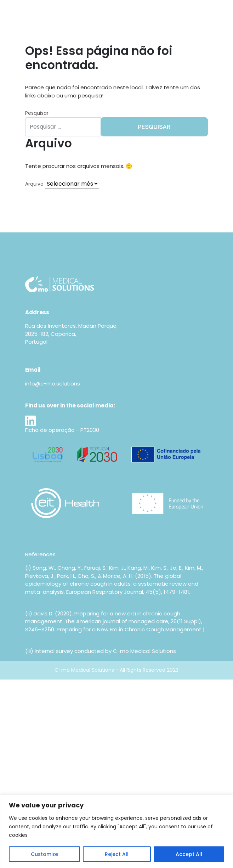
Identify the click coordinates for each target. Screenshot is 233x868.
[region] (116, 831)
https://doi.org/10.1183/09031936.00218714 (79, 600)
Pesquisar (37, 113)
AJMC (33, 637)
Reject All (117, 854)
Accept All (189, 854)
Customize (44, 854)
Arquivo (34, 184)
